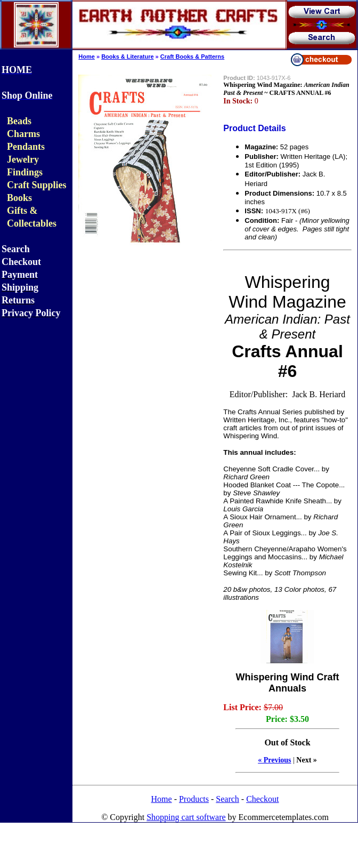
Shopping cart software (186, 817)
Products (194, 799)
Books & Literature (127, 57)
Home (87, 57)
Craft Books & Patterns (192, 57)
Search (227, 799)
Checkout (262, 799)
